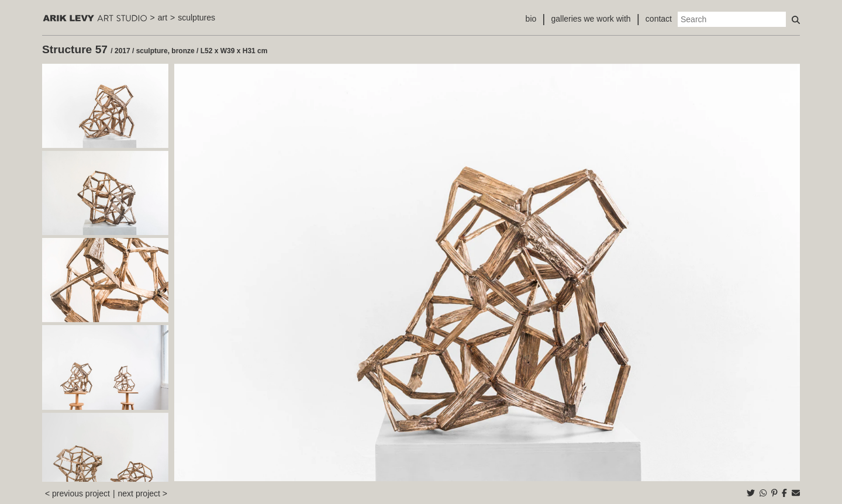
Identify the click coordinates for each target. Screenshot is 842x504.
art (163, 18)
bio (531, 19)
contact (659, 19)
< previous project (77, 493)
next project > (143, 493)
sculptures (196, 18)
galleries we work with (591, 19)
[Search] (732, 19)
